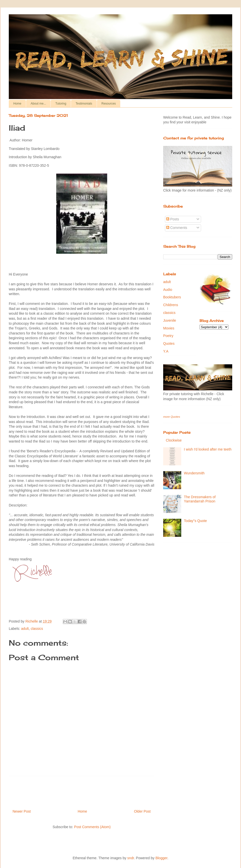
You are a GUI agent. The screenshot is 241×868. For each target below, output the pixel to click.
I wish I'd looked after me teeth (208, 449)
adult (25, 629)
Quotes (169, 343)
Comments (177, 228)
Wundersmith (194, 473)
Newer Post (22, 811)
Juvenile (170, 320)
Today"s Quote (195, 521)
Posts (173, 219)
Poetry (168, 336)
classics (37, 629)
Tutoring (61, 104)
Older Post (142, 811)
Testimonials (84, 104)
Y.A (166, 351)
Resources (109, 104)
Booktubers (172, 297)
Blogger (161, 858)
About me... (38, 104)
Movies (169, 328)
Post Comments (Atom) (92, 827)
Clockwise (174, 440)
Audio (168, 290)
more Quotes (172, 417)
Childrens (171, 305)
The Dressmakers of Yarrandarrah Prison (200, 499)
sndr (131, 858)
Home (17, 104)
